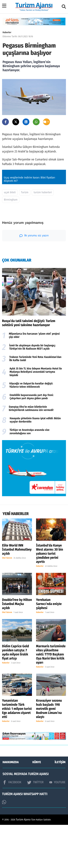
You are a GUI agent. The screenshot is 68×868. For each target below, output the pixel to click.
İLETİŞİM (60, 805)
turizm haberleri (43, 236)
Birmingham (11, 243)
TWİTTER (35, 825)
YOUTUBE (57, 825)
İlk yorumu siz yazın (34, 279)
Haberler (7, 32)
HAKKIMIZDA (11, 805)
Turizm (25, 236)
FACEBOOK (12, 825)
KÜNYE (37, 805)
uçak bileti (10, 236)
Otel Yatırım (7, 601)
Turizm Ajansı (23, 863)
